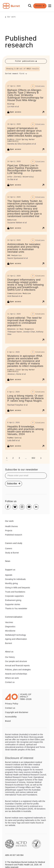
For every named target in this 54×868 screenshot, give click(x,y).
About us (9, 652)
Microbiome (10, 631)
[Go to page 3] (19, 458)
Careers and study (14, 543)
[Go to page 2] (13, 458)
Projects (9, 531)
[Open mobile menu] (50, 6)
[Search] (30, 6)
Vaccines (9, 622)
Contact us (10, 682)
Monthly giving (11, 583)
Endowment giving (13, 600)
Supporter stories (13, 604)
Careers (9, 548)
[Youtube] (29, 507)
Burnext (8, 643)
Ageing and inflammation (16, 639)
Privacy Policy (12, 704)
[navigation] (27, 6)
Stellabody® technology (15, 635)
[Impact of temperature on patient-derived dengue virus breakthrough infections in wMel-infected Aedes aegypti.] (26, 136)
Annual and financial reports (17, 666)
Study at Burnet (12, 553)
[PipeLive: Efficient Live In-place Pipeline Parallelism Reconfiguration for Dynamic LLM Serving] (26, 172)
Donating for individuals (15, 579)
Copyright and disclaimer (17, 712)
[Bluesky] (15, 507)
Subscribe (14, 484)
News (8, 561)
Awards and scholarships (16, 674)
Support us (10, 570)
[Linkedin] (36, 507)
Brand (8, 721)
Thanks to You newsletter (16, 608)
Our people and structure (16, 661)
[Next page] (41, 458)
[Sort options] (16, 74)
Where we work (12, 678)
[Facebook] (8, 507)
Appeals (9, 575)
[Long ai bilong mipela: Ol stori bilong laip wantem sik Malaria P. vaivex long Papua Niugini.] (26, 400)
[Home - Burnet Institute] (11, 6)
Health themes (11, 526)
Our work (11, 17)
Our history (10, 657)
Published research (14, 535)
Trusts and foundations (15, 592)
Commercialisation (14, 617)
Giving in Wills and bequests (18, 588)
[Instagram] (22, 507)
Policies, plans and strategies (18, 670)
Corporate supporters (14, 596)
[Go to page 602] (33, 458)
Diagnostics (10, 627)
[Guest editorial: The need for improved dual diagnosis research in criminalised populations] (26, 326)
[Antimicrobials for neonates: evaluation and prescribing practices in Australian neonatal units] (26, 251)
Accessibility (11, 717)
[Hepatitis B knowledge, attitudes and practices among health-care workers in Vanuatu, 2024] (26, 433)
